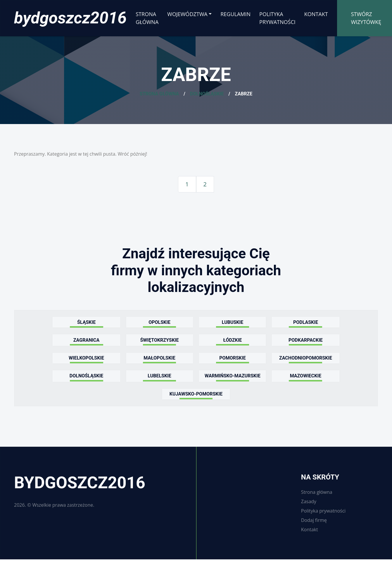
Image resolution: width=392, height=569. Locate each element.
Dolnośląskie (207, 94)
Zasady (309, 501)
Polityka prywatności (277, 18)
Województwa (187, 14)
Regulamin (235, 14)
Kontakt (316, 14)
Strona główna (147, 18)
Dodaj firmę (314, 520)
